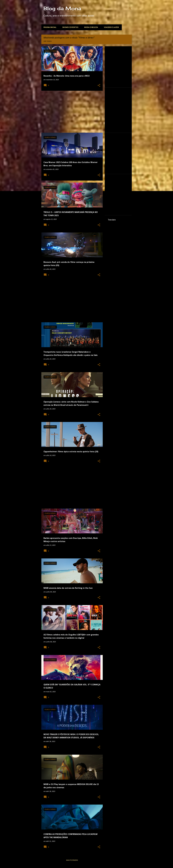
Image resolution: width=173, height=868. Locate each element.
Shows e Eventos (70, 27)
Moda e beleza (91, 27)
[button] (99, 86)
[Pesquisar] (130, 9)
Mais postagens (72, 860)
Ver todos (48, 41)
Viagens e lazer (111, 27)
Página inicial (50, 27)
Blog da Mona (62, 8)
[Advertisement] (71, 112)
